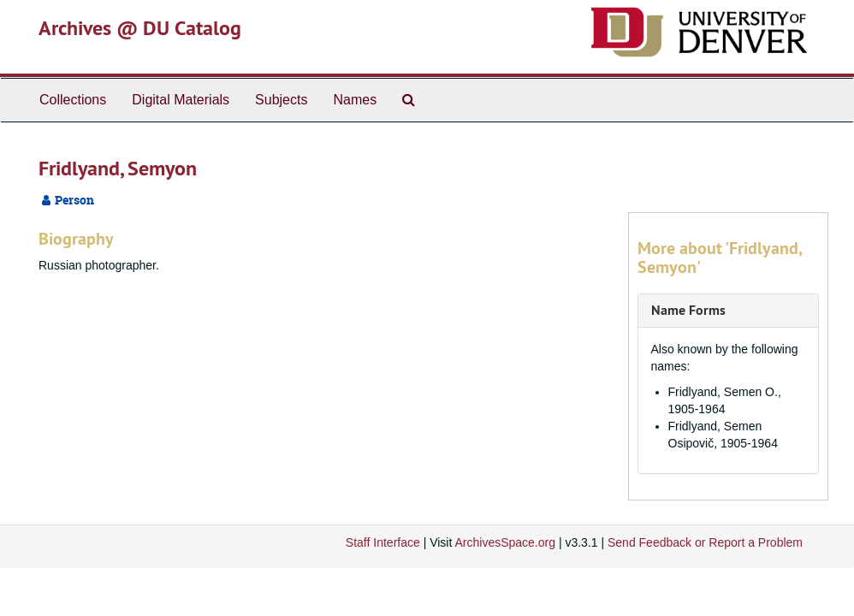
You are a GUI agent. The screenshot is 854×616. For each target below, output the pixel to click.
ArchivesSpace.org (505, 542)
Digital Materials (181, 100)
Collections (73, 100)
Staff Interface (383, 542)
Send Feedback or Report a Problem (705, 542)
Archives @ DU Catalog (140, 28)
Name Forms (688, 310)
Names (355, 100)
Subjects (281, 100)
